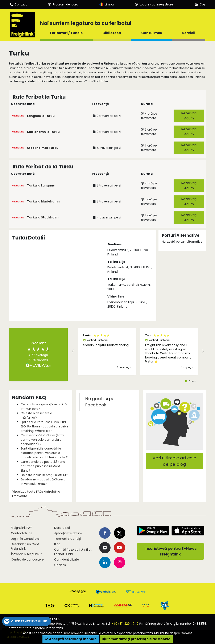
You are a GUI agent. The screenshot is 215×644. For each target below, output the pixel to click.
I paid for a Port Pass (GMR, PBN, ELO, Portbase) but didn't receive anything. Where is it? (45, 426)
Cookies (60, 565)
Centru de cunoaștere (27, 559)
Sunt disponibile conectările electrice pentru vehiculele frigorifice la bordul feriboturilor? (44, 453)
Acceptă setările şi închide (71, 639)
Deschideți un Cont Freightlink (25, 546)
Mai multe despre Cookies (173, 633)
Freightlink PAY (21, 528)
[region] (138, 352)
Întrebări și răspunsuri (27, 554)
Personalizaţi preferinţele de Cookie (136, 639)
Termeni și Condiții (68, 539)
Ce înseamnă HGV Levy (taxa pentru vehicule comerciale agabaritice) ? (42, 440)
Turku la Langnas (41, 185)
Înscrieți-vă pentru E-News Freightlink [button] (170, 551)
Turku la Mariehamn (43, 201)
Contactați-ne (22, 533)
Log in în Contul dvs (25, 539)
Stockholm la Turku (43, 148)
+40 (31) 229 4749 (125, 624)
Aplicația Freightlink (68, 533)
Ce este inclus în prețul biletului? (44, 475)
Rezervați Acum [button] (189, 116)
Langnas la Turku (41, 116)
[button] (73, 352)
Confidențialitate (67, 559)
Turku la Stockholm (43, 217)
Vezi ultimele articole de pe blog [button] (174, 461)
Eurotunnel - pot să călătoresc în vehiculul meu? (43, 482)
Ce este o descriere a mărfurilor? (36, 415)
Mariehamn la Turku (43, 132)
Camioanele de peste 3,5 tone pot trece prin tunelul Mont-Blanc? (43, 466)
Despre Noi (62, 528)
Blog (57, 544)
